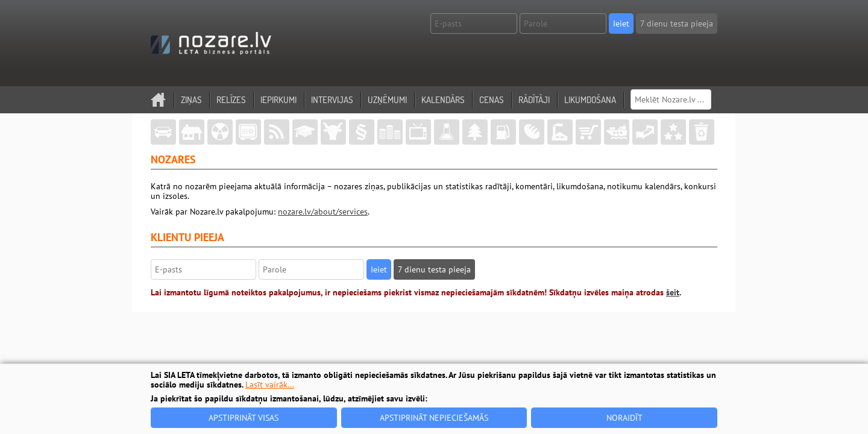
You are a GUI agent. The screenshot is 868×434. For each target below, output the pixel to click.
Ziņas (191, 100)
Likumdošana (590, 100)
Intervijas (332, 100)
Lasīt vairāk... (270, 385)
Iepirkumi (278, 100)
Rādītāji (534, 100)
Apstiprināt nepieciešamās (434, 418)
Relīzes (231, 100)
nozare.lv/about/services (323, 212)
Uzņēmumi (387, 100)
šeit (673, 292)
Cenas (492, 100)
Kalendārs (443, 100)
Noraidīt (624, 418)
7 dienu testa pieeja (677, 24)
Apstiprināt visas (244, 418)
